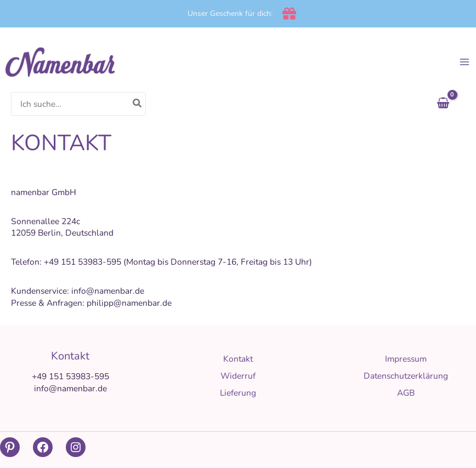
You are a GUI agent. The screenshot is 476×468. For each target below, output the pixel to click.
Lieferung (238, 393)
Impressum (406, 359)
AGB (406, 393)
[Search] (138, 104)
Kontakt (238, 359)
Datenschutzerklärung (406, 376)
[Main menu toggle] (464, 62)
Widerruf (238, 376)
